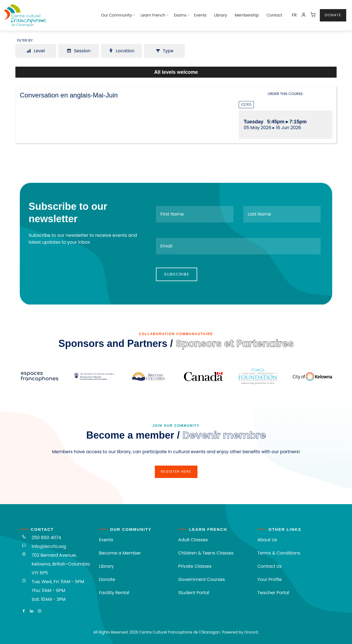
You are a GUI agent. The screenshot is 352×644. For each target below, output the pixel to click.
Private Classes (195, 566)
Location (122, 51)
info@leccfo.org (49, 546)
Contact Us (269, 566)
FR (294, 15)
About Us (267, 540)
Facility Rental (114, 593)
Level (36, 51)
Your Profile (270, 579)
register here (176, 469)
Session (79, 51)
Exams (180, 15)
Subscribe (177, 274)
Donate (107, 579)
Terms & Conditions (279, 553)
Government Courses (202, 579)
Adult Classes (193, 540)
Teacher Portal (273, 593)
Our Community (117, 15)
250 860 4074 (46, 538)
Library (221, 15)
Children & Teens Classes (206, 553)
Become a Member (120, 553)
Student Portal (194, 593)
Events (200, 15)
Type (165, 51)
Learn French (153, 15)
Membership (247, 15)
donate (328, 12)
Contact (274, 15)
